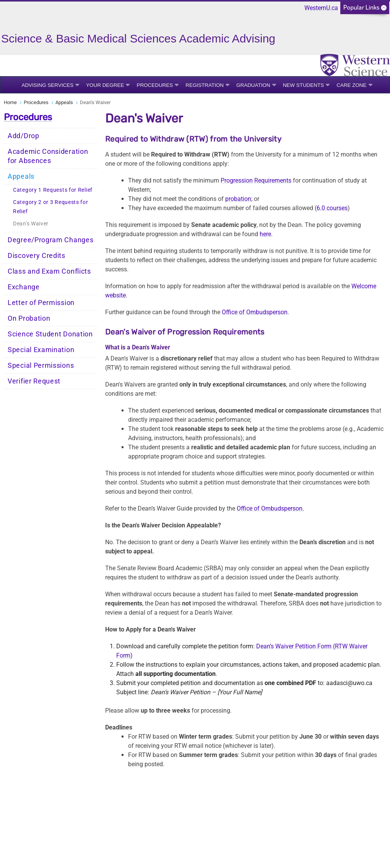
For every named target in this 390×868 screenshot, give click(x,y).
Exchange (24, 287)
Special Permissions (41, 365)
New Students (304, 85)
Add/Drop (24, 136)
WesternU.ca (321, 8)
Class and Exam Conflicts (49, 271)
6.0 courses (332, 208)
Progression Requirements (256, 180)
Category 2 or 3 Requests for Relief (51, 207)
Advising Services (47, 85)
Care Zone (351, 85)
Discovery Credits (37, 256)
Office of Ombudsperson (255, 312)
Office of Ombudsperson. (270, 508)
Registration (205, 85)
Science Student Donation (50, 334)
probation (238, 199)
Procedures (155, 85)
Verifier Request (34, 381)
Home (10, 102)
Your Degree (105, 85)
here (265, 234)
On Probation (29, 318)
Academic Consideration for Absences (48, 156)
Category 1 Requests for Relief (53, 190)
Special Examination (41, 350)
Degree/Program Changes (50, 240)
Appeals (64, 102)
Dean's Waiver (31, 224)
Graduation (253, 85)
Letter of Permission (41, 303)
